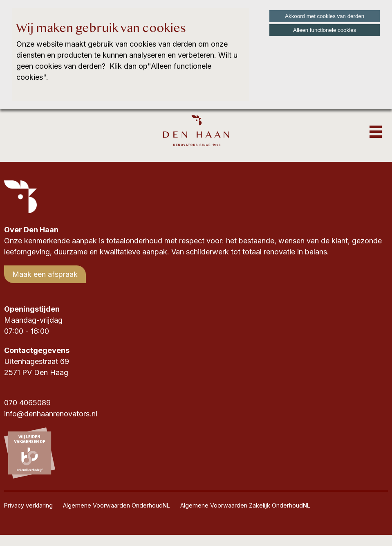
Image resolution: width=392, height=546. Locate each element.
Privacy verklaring (28, 505)
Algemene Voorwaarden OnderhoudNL (116, 505)
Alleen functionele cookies (325, 30)
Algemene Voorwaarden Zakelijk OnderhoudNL (245, 505)
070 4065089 (27, 403)
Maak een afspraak (45, 274)
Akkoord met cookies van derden (325, 16)
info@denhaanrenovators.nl (51, 414)
